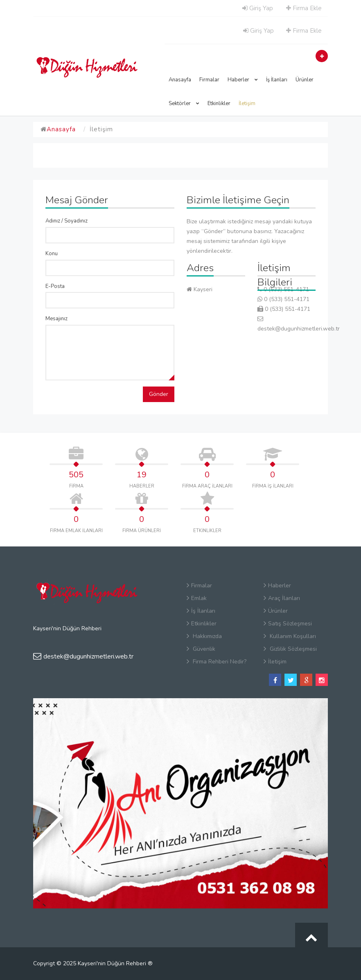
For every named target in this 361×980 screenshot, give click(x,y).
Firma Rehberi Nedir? (217, 662)
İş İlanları (277, 80)
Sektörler (184, 103)
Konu (52, 254)
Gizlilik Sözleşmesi (290, 649)
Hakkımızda (204, 636)
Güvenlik (201, 649)
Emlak (197, 598)
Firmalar (209, 80)
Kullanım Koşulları (290, 636)
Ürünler (305, 80)
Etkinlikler (219, 103)
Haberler (243, 80)
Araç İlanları (282, 598)
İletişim (247, 103)
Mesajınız (56, 319)
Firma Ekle (304, 8)
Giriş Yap (258, 8)
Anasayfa (180, 80)
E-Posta (55, 286)
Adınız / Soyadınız (67, 221)
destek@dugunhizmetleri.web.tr (83, 656)
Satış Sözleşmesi (288, 624)
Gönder (159, 394)
